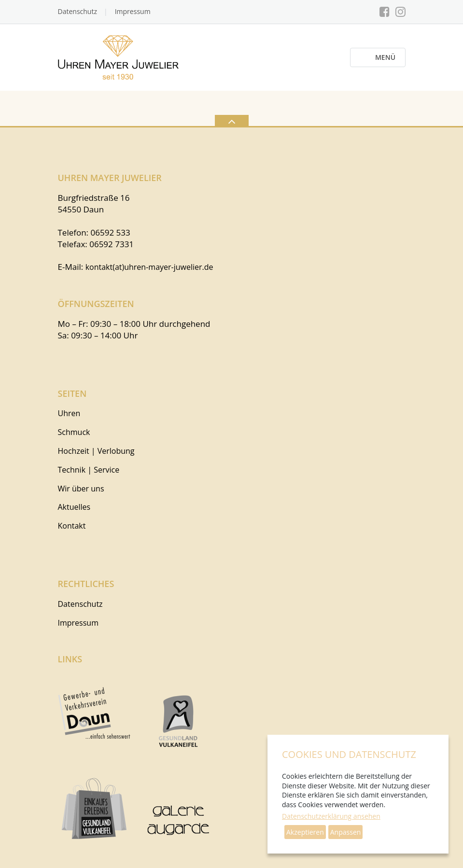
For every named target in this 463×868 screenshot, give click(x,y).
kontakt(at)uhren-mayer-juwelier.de (149, 267)
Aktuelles (74, 507)
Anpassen (346, 832)
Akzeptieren (305, 832)
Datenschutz (77, 11)
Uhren (69, 413)
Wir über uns (81, 489)
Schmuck (74, 432)
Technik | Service (89, 470)
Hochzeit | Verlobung (96, 451)
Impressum (133, 11)
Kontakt (72, 526)
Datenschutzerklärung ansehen (331, 816)
